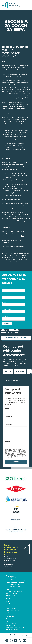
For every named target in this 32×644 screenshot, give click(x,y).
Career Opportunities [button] (13, 610)
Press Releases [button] (11, 608)
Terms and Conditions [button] (11, 635)
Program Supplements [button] (13, 585)
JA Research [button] (10, 606)
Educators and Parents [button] (15, 583)
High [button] (7, 621)
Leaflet (13, 468)
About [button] (8, 598)
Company (8, 441)
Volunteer (20, 372)
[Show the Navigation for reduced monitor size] (28, 5)
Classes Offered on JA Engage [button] (16, 580)
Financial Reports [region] (11, 595)
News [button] (7, 612)
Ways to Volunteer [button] (12, 578)
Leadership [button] (9, 600)
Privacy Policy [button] (23, 635)
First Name (6, 288)
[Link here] (23, 236)
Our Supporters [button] (11, 593)
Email (4, 302)
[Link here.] (7, 242)
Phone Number (7, 309)
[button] (7, 641)
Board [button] (8, 604)
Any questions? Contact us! (12, 380)
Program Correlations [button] (13, 587)
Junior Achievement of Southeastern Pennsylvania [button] (15, 626)
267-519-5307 (9, 566)
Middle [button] (8, 619)
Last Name (6, 295)
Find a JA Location (12, 629)
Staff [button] (7, 602)
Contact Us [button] (9, 565)
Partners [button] (9, 589)
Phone (7, 433)
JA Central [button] (25, 637)
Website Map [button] (17, 637)
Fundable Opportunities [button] (14, 591)
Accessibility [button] (8, 637)
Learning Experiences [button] (14, 615)
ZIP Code (5, 316)
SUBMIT (16, 462)
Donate (8, 372)
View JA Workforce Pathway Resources (18, 338)
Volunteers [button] (10, 576)
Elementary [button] (10, 617)
